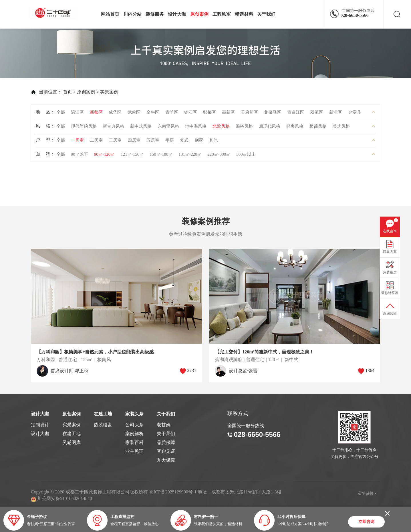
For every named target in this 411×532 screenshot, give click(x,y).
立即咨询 (366, 522)
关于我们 (266, 14)
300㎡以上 (246, 156)
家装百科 (134, 442)
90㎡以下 (80, 156)
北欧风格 (221, 128)
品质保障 (166, 442)
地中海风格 (196, 128)
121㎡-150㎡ (132, 156)
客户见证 (166, 451)
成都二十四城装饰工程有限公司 (55, 13)
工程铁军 (222, 14)
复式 (184, 142)
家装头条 (134, 414)
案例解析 (134, 434)
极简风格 (318, 128)
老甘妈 (164, 425)
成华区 (115, 114)
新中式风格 (141, 128)
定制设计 (40, 425)
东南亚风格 (168, 128)
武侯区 (134, 114)
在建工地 (72, 434)
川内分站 (132, 14)
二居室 (96, 142)
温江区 (77, 114)
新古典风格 (113, 128)
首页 (57, 92)
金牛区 (153, 114)
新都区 (96, 114)
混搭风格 (244, 128)
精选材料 (244, 14)
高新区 (228, 114)
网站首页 (110, 14)
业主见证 (134, 451)
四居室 (134, 142)
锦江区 (191, 114)
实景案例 (99, 92)
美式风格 (341, 128)
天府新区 (249, 114)
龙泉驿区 (273, 114)
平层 (170, 142)
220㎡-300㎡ (219, 156)
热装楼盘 (103, 425)
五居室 (153, 142)
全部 (61, 114)
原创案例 (199, 14)
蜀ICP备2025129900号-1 (173, 492)
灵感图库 (72, 442)
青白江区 (296, 114)
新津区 (336, 114)
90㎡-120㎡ (105, 156)
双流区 (317, 114)
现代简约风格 (84, 128)
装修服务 (155, 14)
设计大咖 (177, 14)
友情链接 (367, 493)
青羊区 (172, 114)
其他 (213, 142)
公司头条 (134, 425)
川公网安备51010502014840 (65, 498)
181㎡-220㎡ (190, 156)
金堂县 (355, 114)
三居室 (115, 142)
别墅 (199, 142)
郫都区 (210, 114)
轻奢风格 (295, 128)
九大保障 (166, 460)
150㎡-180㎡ (161, 156)
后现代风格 (270, 128)
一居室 (77, 142)
